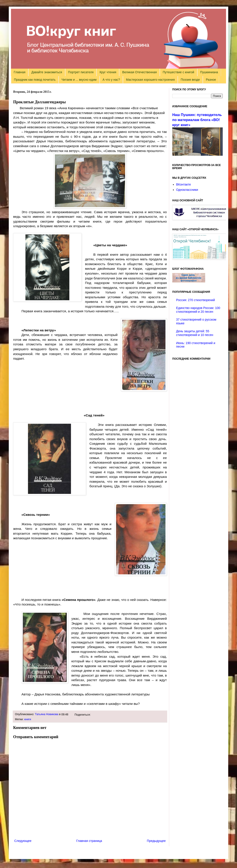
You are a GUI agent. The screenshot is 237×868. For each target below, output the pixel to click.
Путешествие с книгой (178, 72)
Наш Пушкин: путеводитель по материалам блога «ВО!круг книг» (197, 120)
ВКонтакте (184, 184)
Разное (211, 80)
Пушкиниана (209, 72)
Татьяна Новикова (47, 714)
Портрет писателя (81, 72)
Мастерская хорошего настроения (150, 80)
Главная (20, 72)
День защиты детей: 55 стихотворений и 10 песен (195, 333)
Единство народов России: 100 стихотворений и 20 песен (198, 310)
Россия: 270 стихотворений (196, 300)
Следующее (23, 841)
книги (28, 719)
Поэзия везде (190, 80)
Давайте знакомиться (47, 72)
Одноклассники (187, 190)
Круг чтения (108, 72)
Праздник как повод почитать (35, 80)
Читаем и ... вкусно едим (79, 80)
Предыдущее (156, 841)
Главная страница (89, 841)
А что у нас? (111, 80)
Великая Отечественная (139, 72)
